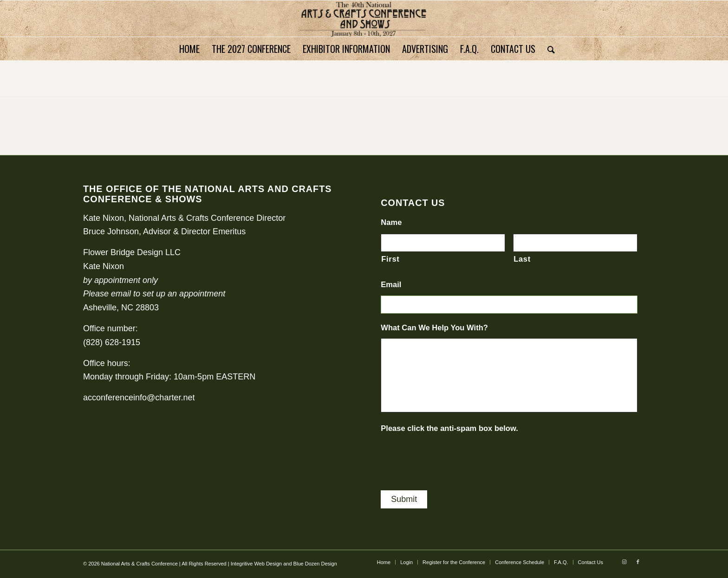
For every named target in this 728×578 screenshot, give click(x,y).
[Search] (548, 49)
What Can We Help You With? (434, 328)
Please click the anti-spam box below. (449, 428)
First (390, 259)
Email (391, 285)
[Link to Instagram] (624, 562)
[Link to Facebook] (638, 562)
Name (391, 222)
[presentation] (451, 457)
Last (522, 259)
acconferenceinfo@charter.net (139, 398)
